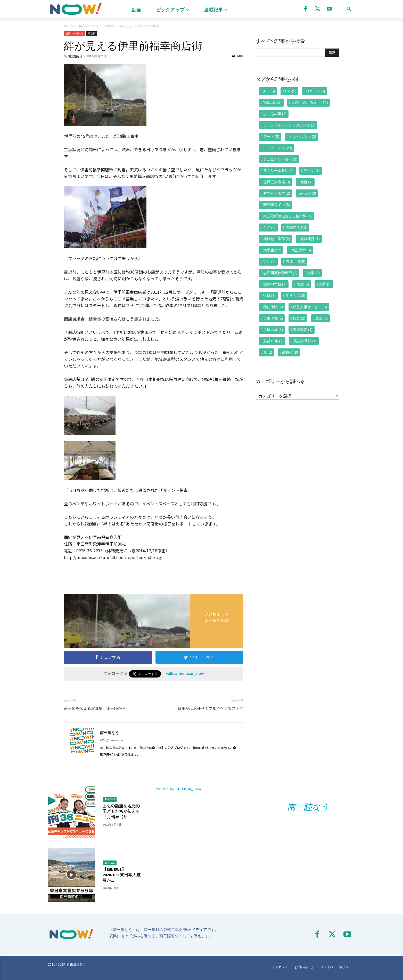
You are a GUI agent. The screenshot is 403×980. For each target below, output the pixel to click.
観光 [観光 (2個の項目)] (299, 318)
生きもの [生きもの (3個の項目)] (295, 295)
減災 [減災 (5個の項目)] (325, 284)
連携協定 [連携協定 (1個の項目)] (303, 329)
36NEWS (110, 799)
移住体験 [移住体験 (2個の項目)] (273, 307)
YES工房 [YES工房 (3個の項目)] (272, 102)
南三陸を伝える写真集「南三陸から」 (97, 708)
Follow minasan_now (185, 674)
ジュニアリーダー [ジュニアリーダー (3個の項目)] (280, 159)
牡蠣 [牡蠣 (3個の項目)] (269, 295)
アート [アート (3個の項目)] (271, 136)
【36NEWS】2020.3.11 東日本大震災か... (122, 875)
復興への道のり (89, 26)
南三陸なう (75, 56)
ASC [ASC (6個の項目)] (269, 91)
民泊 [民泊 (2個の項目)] (303, 284)
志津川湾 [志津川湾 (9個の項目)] (295, 261)
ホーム (69, 26)
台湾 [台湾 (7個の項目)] (269, 227)
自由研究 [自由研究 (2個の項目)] (273, 318)
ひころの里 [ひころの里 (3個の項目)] (275, 114)
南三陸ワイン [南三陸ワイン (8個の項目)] (277, 205)
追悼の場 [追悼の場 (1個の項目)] (273, 329)
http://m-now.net (111, 740)
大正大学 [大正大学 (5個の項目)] (301, 250)
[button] (349, 9)
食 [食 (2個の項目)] (268, 352)
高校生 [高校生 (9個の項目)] (290, 352)
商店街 (109, 26)
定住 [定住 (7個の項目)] (269, 261)
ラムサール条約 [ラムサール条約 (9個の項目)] (278, 170)
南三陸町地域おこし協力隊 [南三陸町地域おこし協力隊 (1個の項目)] (287, 216)
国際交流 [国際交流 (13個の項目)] (297, 227)
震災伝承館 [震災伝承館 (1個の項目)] (305, 341)
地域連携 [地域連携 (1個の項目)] (310, 239)
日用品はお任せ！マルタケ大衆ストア (211, 708)
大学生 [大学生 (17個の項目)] (272, 250)
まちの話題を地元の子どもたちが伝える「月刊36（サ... (121, 811)
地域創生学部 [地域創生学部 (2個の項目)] (277, 239)
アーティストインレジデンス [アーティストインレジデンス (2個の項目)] (289, 125)
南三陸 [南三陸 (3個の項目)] (308, 193)
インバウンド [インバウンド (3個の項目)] (303, 136)
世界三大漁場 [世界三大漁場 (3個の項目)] (277, 182)
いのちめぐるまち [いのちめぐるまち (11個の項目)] (310, 102)
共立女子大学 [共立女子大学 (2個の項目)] (277, 193)
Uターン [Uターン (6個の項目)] (316, 91)
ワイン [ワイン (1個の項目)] (312, 170)
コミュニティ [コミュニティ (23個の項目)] (278, 148)
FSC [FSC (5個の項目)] (291, 91)
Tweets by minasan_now (178, 788)
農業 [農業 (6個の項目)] (322, 318)
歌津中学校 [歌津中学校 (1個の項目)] (275, 284)
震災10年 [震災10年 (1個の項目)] (273, 341)
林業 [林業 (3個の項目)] (314, 273)
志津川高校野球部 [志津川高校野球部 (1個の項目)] (280, 273)
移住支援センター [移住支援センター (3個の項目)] (310, 307)
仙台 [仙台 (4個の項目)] (306, 182)
